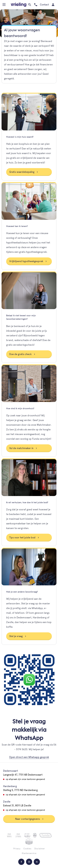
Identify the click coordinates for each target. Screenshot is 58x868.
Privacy (17, 849)
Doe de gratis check (22, 354)
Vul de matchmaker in (23, 448)
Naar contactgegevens (29, 819)
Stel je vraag (18, 636)
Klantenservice (29, 853)
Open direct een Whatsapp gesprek (29, 757)
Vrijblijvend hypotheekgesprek (28, 261)
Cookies (27, 849)
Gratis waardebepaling (24, 172)
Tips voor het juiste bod (24, 538)
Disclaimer (40, 849)
